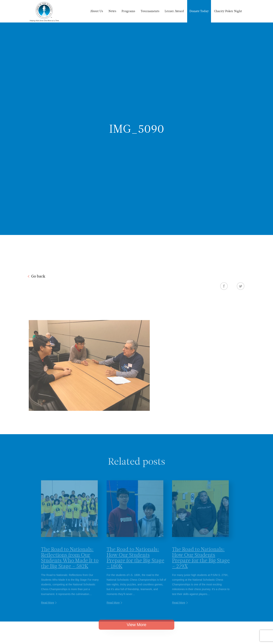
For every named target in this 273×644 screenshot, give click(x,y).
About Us (97, 11)
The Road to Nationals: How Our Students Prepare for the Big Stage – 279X (201, 563)
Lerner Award (174, 11)
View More (136, 629)
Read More (48, 608)
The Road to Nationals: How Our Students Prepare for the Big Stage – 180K (135, 563)
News (112, 11)
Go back (38, 276)
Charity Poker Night (228, 11)
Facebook (224, 286)
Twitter (241, 286)
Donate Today (199, 11)
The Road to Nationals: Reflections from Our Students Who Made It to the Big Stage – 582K (70, 563)
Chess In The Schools (44, 12)
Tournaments (150, 11)
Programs (128, 11)
